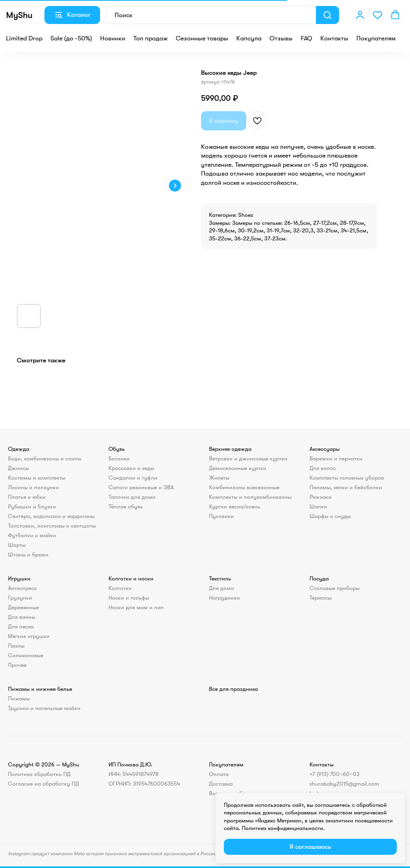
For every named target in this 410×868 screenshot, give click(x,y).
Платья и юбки (27, 497)
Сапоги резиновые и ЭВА (141, 487)
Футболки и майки (32, 535)
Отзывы (281, 38)
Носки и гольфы (129, 598)
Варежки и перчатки (336, 458)
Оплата (219, 774)
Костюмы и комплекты (37, 478)
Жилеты (219, 478)
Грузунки (20, 598)
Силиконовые (26, 655)
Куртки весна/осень (235, 506)
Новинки (113, 38)
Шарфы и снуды (330, 516)
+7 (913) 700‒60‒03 (335, 774)
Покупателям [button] (376, 38)
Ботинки (119, 458)
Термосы (321, 598)
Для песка (21, 626)
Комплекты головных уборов (347, 478)
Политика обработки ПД (39, 774)
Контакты (334, 38)
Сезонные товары (202, 38)
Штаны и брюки (28, 554)
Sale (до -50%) (71, 38)
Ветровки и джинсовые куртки (248, 458)
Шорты (17, 545)
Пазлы (16, 646)
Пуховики (221, 516)
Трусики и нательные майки (44, 708)
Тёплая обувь (126, 506)
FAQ (306, 38)
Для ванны (22, 617)
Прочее (17, 665)
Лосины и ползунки (33, 487)
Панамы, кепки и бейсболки (346, 487)
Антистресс (22, 588)
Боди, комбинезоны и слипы (45, 458)
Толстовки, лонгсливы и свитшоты (52, 526)
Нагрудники (224, 598)
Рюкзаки (321, 497)
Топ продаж (151, 38)
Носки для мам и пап (136, 607)
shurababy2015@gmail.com (344, 784)
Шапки (318, 506)
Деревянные (23, 607)
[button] (360, 15)
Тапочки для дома (132, 497)
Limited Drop (24, 38)
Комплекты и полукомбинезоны (250, 497)
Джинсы (18, 468)
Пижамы (19, 698)
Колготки (120, 588)
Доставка (221, 784)
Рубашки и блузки (32, 506)
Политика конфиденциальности (282, 828)
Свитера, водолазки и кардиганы (51, 516)
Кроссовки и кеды (131, 468)
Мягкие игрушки (29, 636)
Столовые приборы (335, 588)
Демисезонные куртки (238, 468)
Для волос (323, 468)
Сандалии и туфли (133, 478)
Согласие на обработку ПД (43, 784)
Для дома (221, 588)
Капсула (249, 38)
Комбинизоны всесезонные (244, 487)
